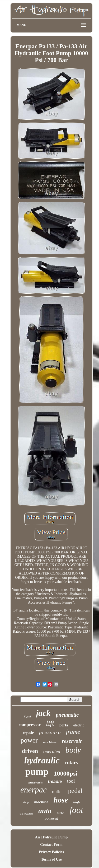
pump (37, 772)
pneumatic (67, 715)
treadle (55, 781)
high (77, 802)
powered (51, 818)
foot (76, 810)
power (29, 740)
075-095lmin (26, 814)
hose (61, 800)
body (73, 750)
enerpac (34, 790)
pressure (50, 733)
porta (64, 725)
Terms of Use (51, 859)
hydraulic (42, 760)
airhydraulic (35, 782)
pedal (75, 791)
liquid (27, 716)
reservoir (72, 741)
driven (30, 751)
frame (73, 732)
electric (79, 725)
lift (50, 723)
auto (45, 811)
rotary (72, 762)
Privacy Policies (51, 852)
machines (50, 742)
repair (28, 733)
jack (43, 713)
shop (26, 802)
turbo (61, 813)
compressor (30, 725)
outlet (57, 792)
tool (71, 781)
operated (52, 752)
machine (41, 802)
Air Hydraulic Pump (51, 837)
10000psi (66, 773)
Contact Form (51, 845)
